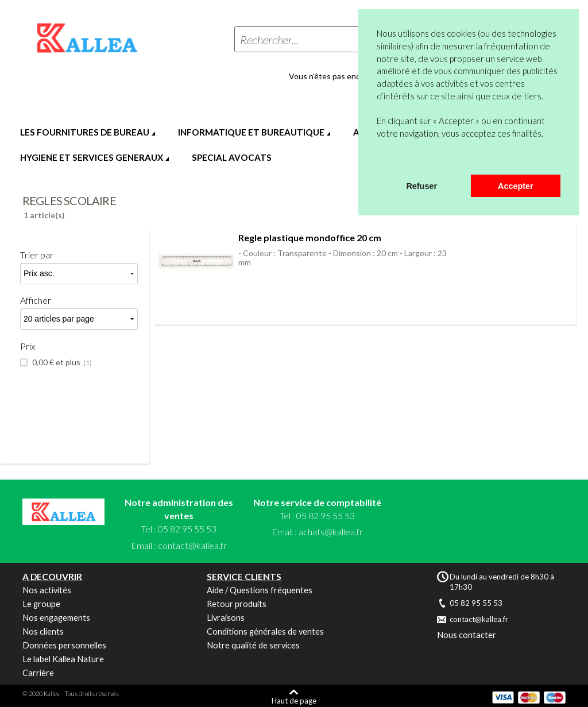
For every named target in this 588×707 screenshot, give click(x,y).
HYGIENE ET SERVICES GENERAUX (92, 157)
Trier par (37, 255)
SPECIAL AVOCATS (232, 157)
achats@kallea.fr (331, 532)
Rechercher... (269, 40)
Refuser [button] (421, 186)
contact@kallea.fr (192, 545)
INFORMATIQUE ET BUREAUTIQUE (251, 132)
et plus (61, 362)
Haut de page (294, 700)
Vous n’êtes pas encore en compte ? (353, 76)
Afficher (36, 300)
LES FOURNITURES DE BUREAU (85, 132)
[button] (378, 160)
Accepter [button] (516, 186)
